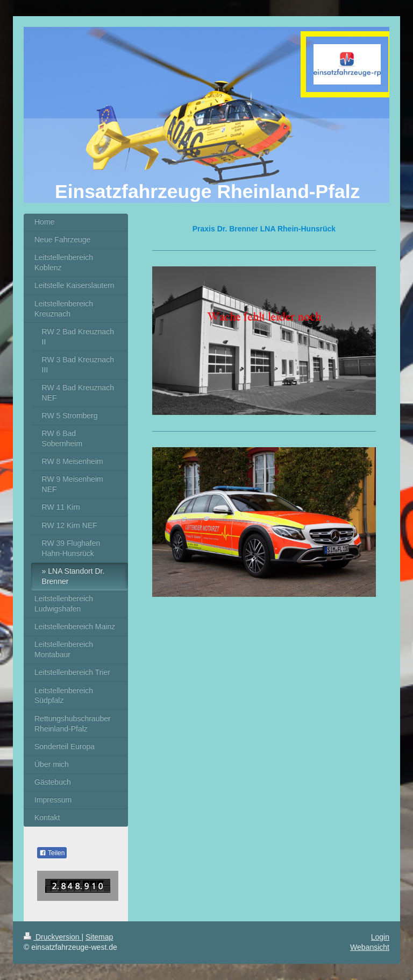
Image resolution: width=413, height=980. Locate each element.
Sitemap (99, 937)
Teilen (52, 853)
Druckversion (52, 937)
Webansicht (370, 947)
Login (380, 937)
